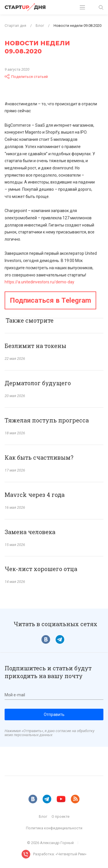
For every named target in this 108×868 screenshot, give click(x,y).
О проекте (60, 816)
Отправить (54, 714)
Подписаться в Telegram (50, 300)
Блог (43, 816)
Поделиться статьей (26, 76)
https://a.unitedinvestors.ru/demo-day (39, 282)
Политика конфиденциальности (54, 828)
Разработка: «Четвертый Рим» (60, 854)
